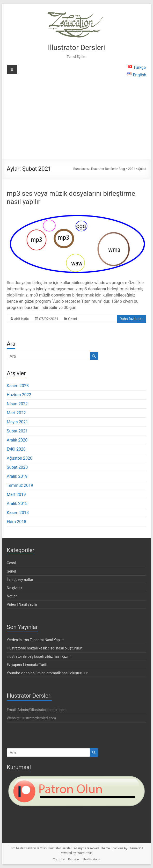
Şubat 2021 (17, 431)
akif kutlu (22, 319)
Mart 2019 (16, 494)
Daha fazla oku (132, 319)
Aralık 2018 (17, 504)
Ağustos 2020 (20, 458)
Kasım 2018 (18, 513)
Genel (11, 571)
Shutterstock (91, 859)
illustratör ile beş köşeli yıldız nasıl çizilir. (39, 656)
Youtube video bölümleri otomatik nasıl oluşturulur (47, 673)
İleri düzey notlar (20, 580)
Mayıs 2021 (17, 422)
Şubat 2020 (17, 467)
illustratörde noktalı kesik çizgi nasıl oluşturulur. (45, 648)
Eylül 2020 (16, 449)
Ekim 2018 (16, 522)
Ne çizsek (14, 588)
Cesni (73, 319)
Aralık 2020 (17, 440)
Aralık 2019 (17, 476)
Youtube (59, 859)
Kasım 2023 (18, 386)
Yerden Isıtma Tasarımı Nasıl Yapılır (35, 640)
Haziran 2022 (19, 395)
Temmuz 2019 (20, 485)
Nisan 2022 (17, 404)
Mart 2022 (16, 413)
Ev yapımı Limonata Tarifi (27, 665)
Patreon (74, 859)
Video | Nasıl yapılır (22, 604)
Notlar (12, 596)
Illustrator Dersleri (76, 48)
